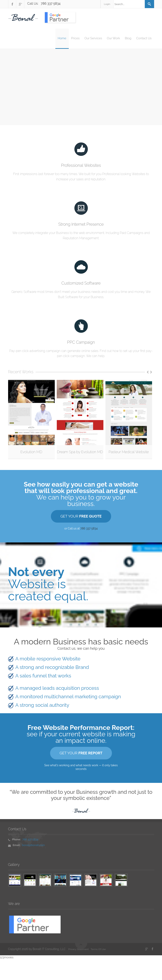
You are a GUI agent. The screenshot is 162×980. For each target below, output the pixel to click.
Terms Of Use (98, 949)
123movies (7, 957)
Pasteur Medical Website (129, 452)
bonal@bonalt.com (33, 845)
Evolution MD (31, 452)
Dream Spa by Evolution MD (80, 452)
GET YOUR (81, 516)
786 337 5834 (51, 4)
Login (107, 4)
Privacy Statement (78, 949)
